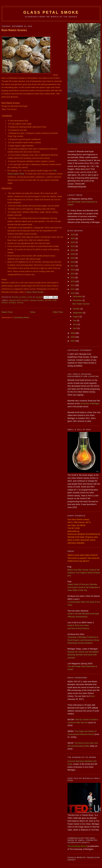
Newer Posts (7, 312)
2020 (73, 254)
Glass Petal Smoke (51, 12)
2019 (73, 258)
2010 (73, 293)
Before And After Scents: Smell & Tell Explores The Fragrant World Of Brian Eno (84, 573)
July (75, 320)
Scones (12, 303)
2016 (73, 270)
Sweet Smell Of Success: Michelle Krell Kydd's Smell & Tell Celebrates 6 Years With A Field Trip (84, 587)
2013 (73, 281)
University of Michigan (90, 404)
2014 (73, 277)
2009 (73, 333)
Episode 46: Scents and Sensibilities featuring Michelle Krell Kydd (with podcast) (83, 655)
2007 (73, 341)
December (78, 296)
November (78, 300)
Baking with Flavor (19, 300)
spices (20, 303)
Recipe (48, 300)
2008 (73, 337)
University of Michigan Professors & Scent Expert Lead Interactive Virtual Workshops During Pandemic (83, 640)
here (93, 696)
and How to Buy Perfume (78, 628)
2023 (73, 242)
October (77, 309)
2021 (73, 250)
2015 (73, 274)
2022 (73, 246)
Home (33, 312)
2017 (73, 266)
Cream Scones (37, 300)
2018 (73, 262)
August (76, 317)
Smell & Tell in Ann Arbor (78, 625)
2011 (73, 289)
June (75, 324)
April (75, 328)
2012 (73, 285)
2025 (73, 235)
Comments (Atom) (21, 317)
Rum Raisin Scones (14, 30)
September (78, 313)
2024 (73, 238)
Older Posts (58, 312)
